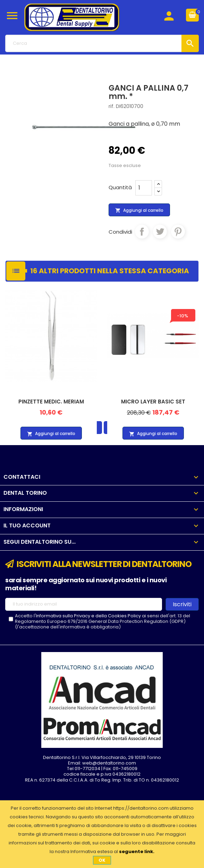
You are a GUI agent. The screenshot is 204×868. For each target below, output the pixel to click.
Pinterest (178, 232)
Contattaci (22, 477)
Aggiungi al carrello (139, 210)
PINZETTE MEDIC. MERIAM (51, 402)
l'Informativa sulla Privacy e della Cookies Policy (87, 616)
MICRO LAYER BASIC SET (153, 402)
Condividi (142, 232)
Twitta (160, 232)
